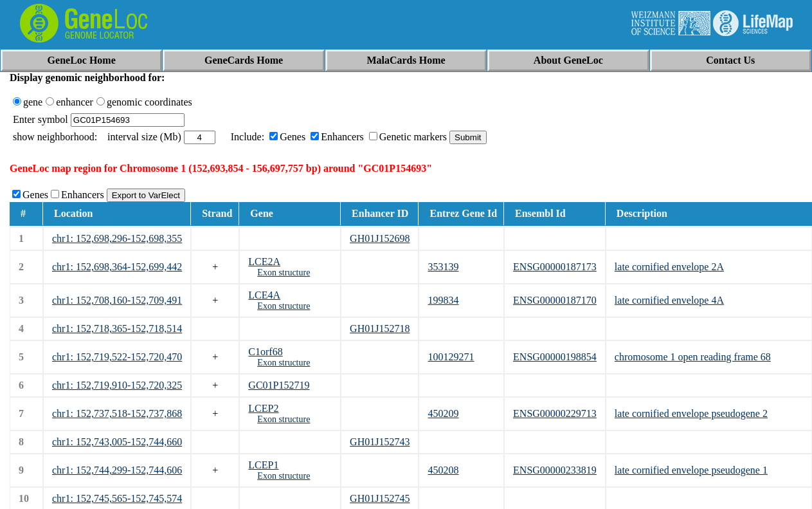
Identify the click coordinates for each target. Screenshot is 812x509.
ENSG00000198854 (555, 357)
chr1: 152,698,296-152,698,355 (117, 238)
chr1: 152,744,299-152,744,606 (117, 470)
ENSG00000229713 (555, 413)
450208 (443, 470)
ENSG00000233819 (555, 470)
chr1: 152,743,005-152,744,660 (117, 442)
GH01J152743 (380, 442)
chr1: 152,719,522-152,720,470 (117, 357)
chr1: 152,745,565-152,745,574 (117, 498)
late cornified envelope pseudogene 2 (691, 413)
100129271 (451, 357)
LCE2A (264, 262)
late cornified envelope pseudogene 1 (691, 470)
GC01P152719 (279, 385)
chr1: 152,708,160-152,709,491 (117, 300)
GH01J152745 (380, 498)
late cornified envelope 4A (669, 300)
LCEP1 (263, 465)
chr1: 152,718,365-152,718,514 (117, 329)
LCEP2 (263, 408)
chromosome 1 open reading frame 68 (693, 357)
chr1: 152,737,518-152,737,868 (117, 413)
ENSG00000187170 (555, 300)
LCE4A (264, 295)
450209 (443, 413)
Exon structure (284, 273)
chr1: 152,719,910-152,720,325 (117, 385)
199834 (443, 300)
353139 (443, 267)
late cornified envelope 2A (669, 267)
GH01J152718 (380, 329)
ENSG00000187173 (555, 267)
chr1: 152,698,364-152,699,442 (117, 267)
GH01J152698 (380, 238)
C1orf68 (265, 352)
